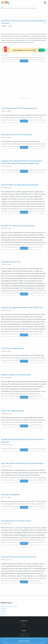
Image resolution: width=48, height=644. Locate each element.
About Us (24, 619)
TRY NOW (25, 47)
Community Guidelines (24, 631)
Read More (24, 116)
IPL (2, 7)
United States (4, 603)
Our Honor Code (24, 633)
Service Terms (24, 637)
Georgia (2, 609)
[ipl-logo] (7, 3)
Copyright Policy (24, 629)
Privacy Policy (24, 635)
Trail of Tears (4, 607)
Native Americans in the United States (9, 601)
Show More (24, 56)
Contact (24, 621)
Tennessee (3, 605)
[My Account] (46, 3)
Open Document (24, 641)
